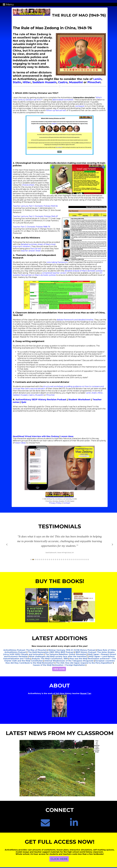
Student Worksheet (79, 400)
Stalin (17, 82)
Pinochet (94, 82)
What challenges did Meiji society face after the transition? (58, 656)
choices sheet (28, 185)
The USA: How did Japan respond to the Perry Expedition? (84, 663)
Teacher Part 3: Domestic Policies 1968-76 (31, 227)
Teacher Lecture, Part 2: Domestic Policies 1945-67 (35, 216)
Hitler (27, 82)
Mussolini (76, 82)
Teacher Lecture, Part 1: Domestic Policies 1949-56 (35, 206)
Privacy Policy (55, 503)
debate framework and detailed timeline (75, 320)
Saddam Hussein (44, 82)
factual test (36, 249)
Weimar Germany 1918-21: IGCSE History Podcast (72, 650)
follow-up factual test (56, 110)
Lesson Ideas (67, 436)
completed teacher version (54, 273)
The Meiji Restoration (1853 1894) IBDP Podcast (51, 652)
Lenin (97, 79)
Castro (63, 82)
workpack (80, 106)
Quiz (24, 402)
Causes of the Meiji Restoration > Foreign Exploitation (59, 665)
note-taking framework (57, 262)
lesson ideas (20, 443)
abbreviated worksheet (63, 100)
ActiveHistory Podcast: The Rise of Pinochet (25, 650)
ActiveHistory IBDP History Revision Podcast (41, 400)
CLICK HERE (59, 859)
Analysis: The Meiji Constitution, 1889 (50, 659)
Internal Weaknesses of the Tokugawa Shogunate (69, 661)
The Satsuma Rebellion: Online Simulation (66, 654)
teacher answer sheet (31, 251)
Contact (67, 503)
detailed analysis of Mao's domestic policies (84, 271)
